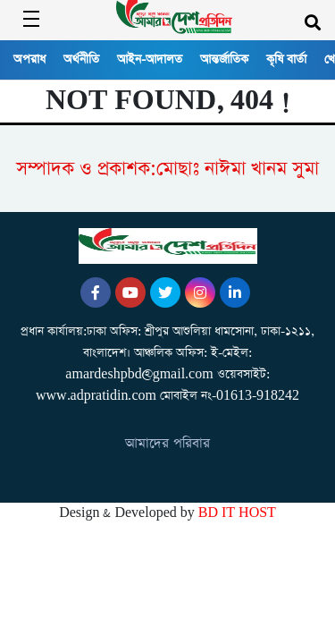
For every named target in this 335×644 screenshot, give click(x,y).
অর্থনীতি (81, 59)
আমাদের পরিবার (167, 443)
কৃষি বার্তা (286, 59)
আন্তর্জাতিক (224, 59)
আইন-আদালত (150, 59)
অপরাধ (29, 59)
